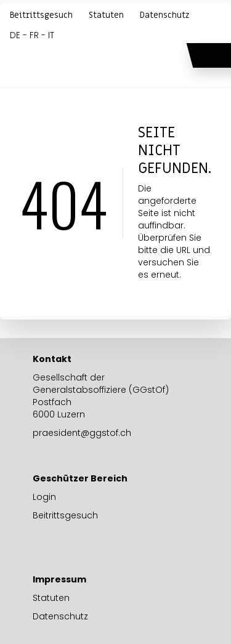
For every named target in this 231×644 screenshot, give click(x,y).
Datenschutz (164, 15)
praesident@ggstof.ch (82, 433)
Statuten (106, 15)
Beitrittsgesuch (41, 15)
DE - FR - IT (32, 35)
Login (44, 497)
